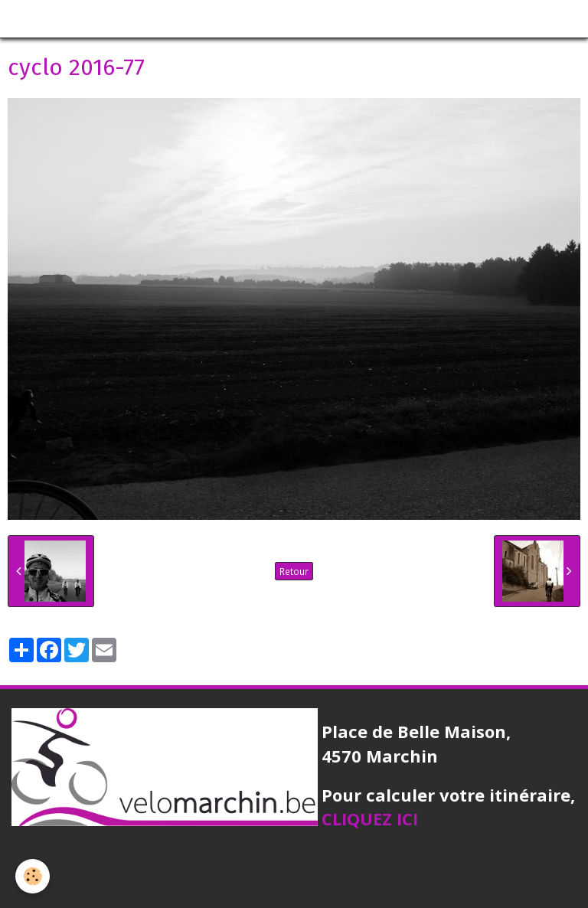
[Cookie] (33, 876)
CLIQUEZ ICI (370, 818)
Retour (294, 571)
